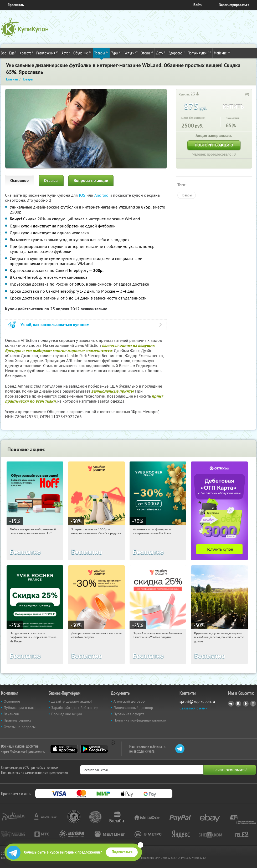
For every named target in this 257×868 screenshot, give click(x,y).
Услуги (131, 53)
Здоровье (177, 53)
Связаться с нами (194, 708)
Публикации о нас (19, 708)
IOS (83, 195)
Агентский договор (129, 701)
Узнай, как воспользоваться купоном (55, 325)
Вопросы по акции (91, 181)
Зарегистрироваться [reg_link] (234, 5)
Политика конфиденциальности (140, 720)
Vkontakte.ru (238, 704)
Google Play (94, 749)
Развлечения (47, 53)
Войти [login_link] (198, 5)
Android (102, 195)
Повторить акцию (214, 145)
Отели (147, 53)
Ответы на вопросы (20, 727)
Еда (13, 53)
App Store (64, 749)
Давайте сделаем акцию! (71, 701)
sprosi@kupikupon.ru (197, 701)
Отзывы (51, 181)
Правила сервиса (18, 720)
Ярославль (16, 5)
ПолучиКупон (199, 53)
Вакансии (11, 714)
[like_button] (242, 94)
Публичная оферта (129, 714)
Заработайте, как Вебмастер (74, 708)
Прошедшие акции (67, 714)
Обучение (82, 53)
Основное (19, 181)
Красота (26, 53)
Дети (161, 53)
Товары (101, 53)
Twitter (246, 704)
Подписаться (122, 852)
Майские (222, 53)
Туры (116, 53)
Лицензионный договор (133, 708)
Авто (66, 53)
